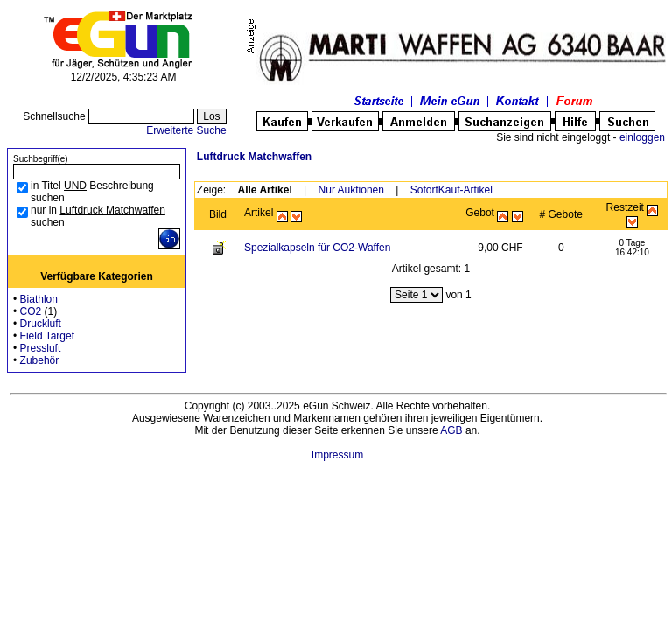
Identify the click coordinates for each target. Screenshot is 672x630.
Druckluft (41, 324)
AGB (451, 430)
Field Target (47, 336)
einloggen (642, 137)
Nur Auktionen (351, 190)
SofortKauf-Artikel (451, 190)
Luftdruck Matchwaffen (254, 157)
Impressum (337, 455)
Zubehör (40, 360)
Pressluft (41, 348)
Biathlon (39, 299)
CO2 (31, 311)
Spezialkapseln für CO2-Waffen (317, 248)
